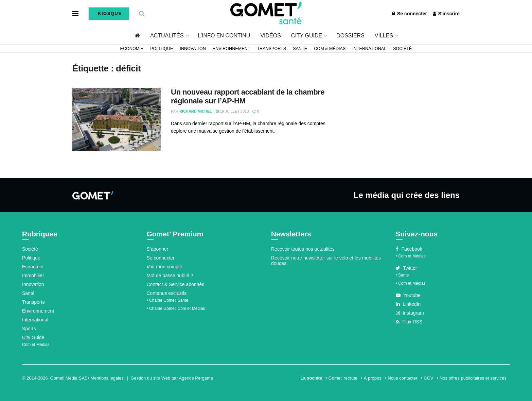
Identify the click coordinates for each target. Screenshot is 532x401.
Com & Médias (330, 49)
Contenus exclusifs (167, 293)
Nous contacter (402, 378)
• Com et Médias (411, 256)
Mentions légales (107, 378)
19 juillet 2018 (232, 111)
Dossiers (350, 36)
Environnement (232, 49)
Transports (271, 49)
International (369, 49)
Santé (300, 49)
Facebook (409, 249)
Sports (29, 329)
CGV (428, 378)
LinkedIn (408, 304)
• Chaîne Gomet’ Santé (168, 300)
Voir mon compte (165, 267)
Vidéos (270, 36)
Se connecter (410, 14)
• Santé (402, 275)
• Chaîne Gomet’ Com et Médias (176, 308)
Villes (384, 36)
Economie (132, 49)
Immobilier (33, 275)
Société (402, 49)
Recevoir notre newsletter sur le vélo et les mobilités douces (326, 261)
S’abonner (158, 249)
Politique (162, 49)
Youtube (408, 295)
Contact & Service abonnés (176, 284)
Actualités (167, 36)
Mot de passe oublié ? (170, 275)
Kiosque (109, 13)
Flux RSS (409, 322)
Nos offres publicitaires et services (473, 378)
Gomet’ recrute (343, 378)
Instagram (410, 313)
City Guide (307, 36)
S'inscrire (446, 14)
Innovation (193, 49)
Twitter (406, 268)
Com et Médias (36, 345)
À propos (373, 378)
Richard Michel (196, 111)
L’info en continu (224, 36)
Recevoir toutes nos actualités (303, 249)
